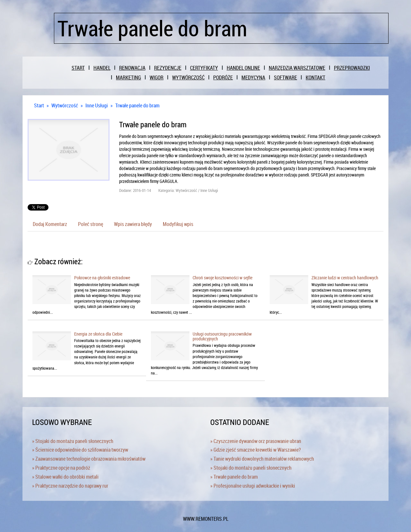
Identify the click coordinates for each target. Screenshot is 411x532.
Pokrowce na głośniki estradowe (102, 278)
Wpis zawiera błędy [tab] (133, 224)
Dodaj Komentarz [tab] (50, 224)
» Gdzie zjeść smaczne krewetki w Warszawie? (256, 450)
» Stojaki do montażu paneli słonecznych (73, 441)
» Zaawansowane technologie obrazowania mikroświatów (89, 459)
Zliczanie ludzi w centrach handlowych (345, 278)
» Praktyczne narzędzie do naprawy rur (70, 486)
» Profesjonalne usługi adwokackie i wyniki (253, 486)
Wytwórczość (65, 105)
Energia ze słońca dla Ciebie (98, 334)
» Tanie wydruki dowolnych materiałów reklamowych (262, 459)
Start (39, 105)
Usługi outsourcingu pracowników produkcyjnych (222, 336)
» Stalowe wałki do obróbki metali (65, 477)
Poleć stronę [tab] (91, 224)
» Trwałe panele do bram (234, 477)
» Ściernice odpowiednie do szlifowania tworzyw (80, 450)
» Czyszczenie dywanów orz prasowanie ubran (256, 441)
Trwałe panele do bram (137, 105)
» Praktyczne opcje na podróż (61, 468)
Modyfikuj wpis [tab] (178, 224)
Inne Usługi (97, 105)
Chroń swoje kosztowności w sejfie (223, 278)
